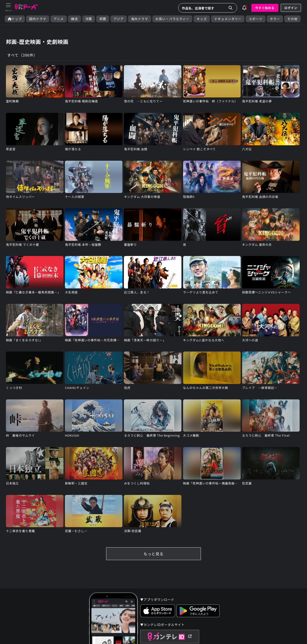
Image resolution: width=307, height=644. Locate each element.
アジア (119, 19)
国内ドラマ (38, 19)
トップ (15, 19)
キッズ (202, 19)
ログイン (291, 8)
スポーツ (255, 19)
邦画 (103, 19)
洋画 (89, 19)
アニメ (59, 19)
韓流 (74, 19)
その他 (292, 19)
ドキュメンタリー (228, 19)
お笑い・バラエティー (172, 19)
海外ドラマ (140, 19)
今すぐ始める (265, 8)
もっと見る (153, 554)
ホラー (275, 19)
